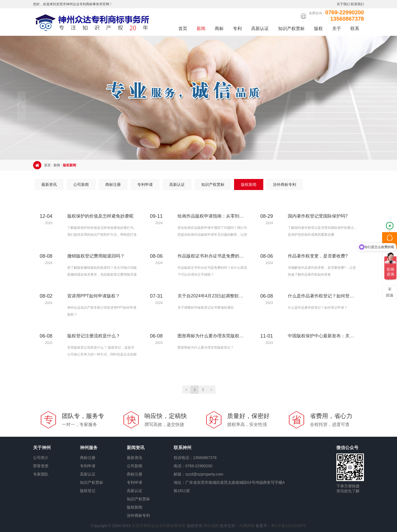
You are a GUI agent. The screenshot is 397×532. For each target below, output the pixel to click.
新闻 (57, 165)
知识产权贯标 (92, 482)
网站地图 (211, 526)
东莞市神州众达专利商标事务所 (159, 526)
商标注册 (88, 458)
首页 (47, 165)
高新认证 (88, 474)
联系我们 (357, 4)
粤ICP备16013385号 (289, 526)
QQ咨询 (390, 241)
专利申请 (88, 466)
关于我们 (343, 4)
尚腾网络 (247, 526)
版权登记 (88, 491)
